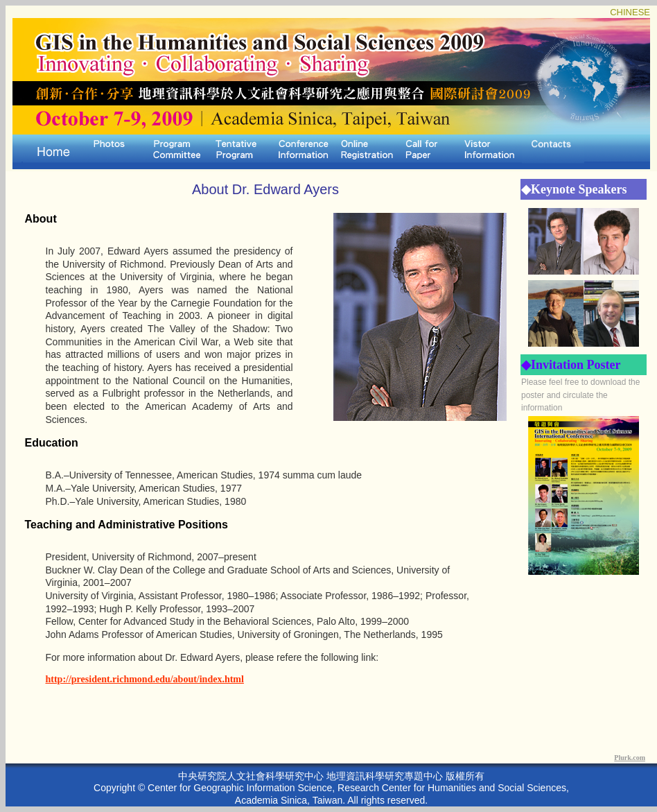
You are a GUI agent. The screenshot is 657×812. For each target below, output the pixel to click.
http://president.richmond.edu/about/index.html (145, 679)
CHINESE (630, 12)
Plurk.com (630, 758)
